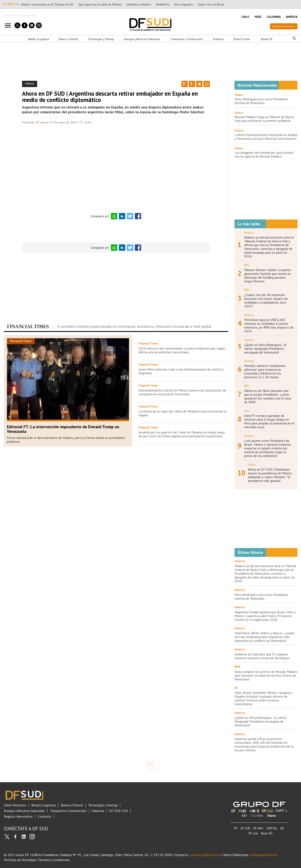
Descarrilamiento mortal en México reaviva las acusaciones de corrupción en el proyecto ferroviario (182, 392)
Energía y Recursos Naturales (142, 39)
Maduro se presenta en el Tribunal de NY (47, 4)
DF (236, 828)
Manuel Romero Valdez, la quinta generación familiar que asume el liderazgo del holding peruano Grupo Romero (267, 275)
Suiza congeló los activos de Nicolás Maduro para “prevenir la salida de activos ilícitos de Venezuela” (266, 675)
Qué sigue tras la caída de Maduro (100, 4)
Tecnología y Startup (101, 39)
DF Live (253, 833)
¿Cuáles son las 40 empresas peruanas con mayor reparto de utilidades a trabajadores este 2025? (266, 300)
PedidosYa (163, 4)
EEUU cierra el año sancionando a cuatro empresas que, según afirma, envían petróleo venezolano (182, 350)
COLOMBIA (274, 17)
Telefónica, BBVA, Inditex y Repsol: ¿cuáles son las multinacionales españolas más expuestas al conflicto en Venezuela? (265, 637)
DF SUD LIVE (119, 811)
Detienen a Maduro (139, 4)
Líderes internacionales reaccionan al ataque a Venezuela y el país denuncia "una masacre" (266, 137)
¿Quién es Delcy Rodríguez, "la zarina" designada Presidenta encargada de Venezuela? (265, 349)
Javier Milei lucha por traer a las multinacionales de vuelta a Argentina (181, 371)
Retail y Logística (39, 39)
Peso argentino (184, 4)
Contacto (45, 816)
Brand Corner (242, 39)
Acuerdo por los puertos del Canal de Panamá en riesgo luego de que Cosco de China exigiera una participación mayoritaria (182, 434)
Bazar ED (267, 833)
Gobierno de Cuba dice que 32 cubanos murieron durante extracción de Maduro (262, 656)
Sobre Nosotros (15, 805)
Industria (218, 39)
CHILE (245, 17)
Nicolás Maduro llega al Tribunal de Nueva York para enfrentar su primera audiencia (264, 119)
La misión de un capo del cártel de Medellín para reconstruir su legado (183, 413)
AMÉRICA (292, 17)
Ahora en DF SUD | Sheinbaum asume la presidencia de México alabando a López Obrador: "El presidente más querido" (270, 475)
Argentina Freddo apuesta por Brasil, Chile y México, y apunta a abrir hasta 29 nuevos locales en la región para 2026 (265, 616)
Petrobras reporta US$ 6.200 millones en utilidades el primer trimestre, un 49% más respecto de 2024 (269, 325)
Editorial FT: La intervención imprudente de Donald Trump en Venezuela (63, 429)
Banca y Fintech (68, 39)
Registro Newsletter (284, 26)
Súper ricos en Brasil (211, 4)
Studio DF (267, 39)
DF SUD (245, 828)
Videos (239, 95)
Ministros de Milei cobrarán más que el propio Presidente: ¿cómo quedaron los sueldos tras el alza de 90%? (268, 396)
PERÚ (258, 17)
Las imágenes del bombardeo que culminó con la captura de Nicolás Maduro (264, 154)
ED (282, 828)
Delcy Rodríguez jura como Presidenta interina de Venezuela (261, 101)
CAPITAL (272, 828)
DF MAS (258, 828)
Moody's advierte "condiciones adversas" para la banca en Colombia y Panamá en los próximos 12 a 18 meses (265, 371)
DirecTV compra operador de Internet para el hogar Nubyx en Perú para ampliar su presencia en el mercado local (269, 421)
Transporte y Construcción (187, 39)
